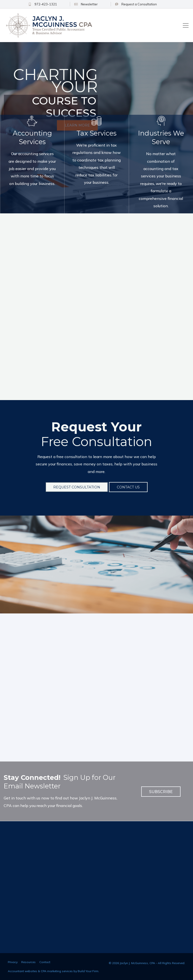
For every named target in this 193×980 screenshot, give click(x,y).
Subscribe (161, 791)
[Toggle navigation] (186, 25)
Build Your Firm (88, 971)
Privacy (13, 962)
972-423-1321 (54, 4)
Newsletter (90, 4)
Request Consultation (77, 487)
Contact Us (128, 487)
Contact (45, 962)
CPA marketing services (57, 971)
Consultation (133, 4)
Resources (28, 962)
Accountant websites (22, 971)
